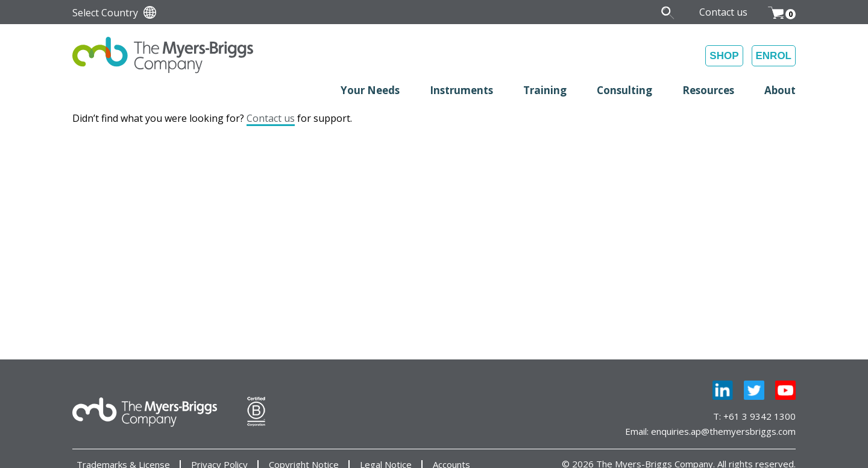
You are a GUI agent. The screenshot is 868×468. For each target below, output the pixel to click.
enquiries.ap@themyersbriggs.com (723, 431)
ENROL (774, 56)
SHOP (724, 56)
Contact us (271, 118)
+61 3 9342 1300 (759, 416)
